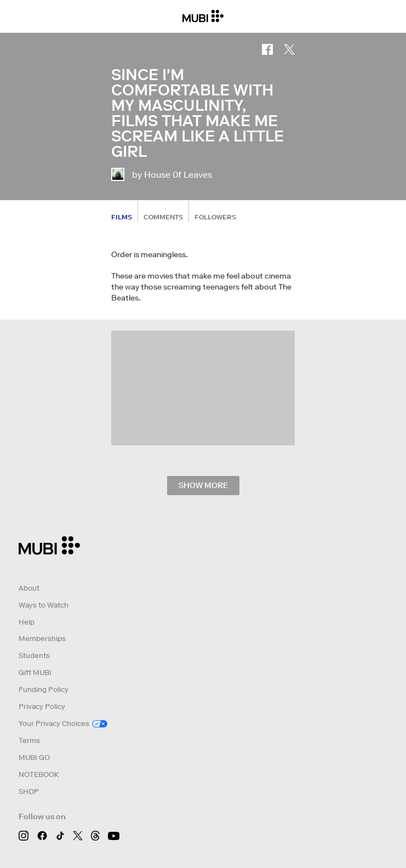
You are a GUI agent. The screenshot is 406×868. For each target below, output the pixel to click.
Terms (29, 741)
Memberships (42, 639)
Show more (203, 485)
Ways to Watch (44, 605)
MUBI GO (34, 758)
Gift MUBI (35, 673)
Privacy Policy (42, 707)
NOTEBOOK (39, 775)
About (29, 588)
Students (34, 656)
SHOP (29, 792)
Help (27, 622)
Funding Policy (44, 690)
